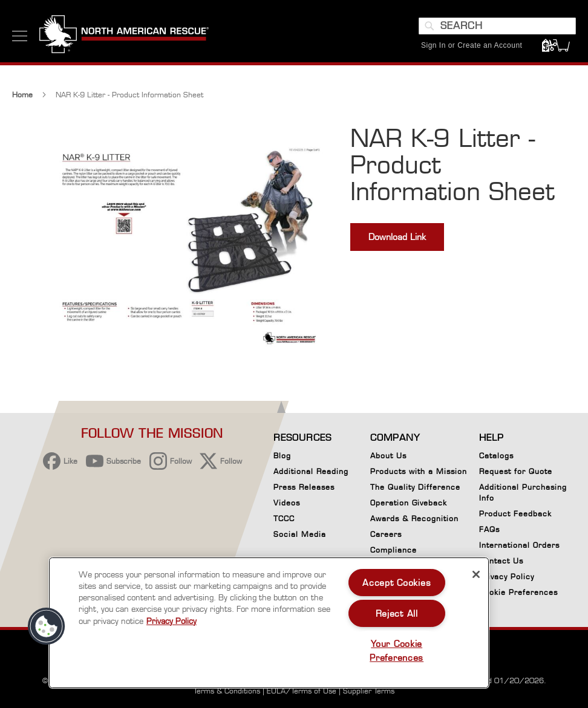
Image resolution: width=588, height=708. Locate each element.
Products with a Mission (419, 471)
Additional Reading (311, 471)
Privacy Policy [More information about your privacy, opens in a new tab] (171, 621)
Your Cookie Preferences (397, 651)
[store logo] (124, 36)
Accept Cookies (397, 583)
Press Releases (304, 487)
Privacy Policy (507, 576)
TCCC (284, 518)
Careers (386, 534)
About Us (388, 456)
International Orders (519, 545)
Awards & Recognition (414, 518)
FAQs (489, 529)
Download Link (397, 237)
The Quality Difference (415, 487)
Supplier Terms (369, 691)
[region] (269, 623)
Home (22, 95)
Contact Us (501, 561)
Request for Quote (516, 471)
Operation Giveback (409, 503)
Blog (282, 456)
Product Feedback (515, 514)
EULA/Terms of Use (302, 691)
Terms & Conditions (227, 691)
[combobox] (497, 26)
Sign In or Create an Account (472, 45)
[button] (47, 626)
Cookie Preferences (518, 594)
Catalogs (496, 456)
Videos (287, 503)
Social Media (300, 534)
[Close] (476, 574)
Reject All (397, 613)
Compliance (394, 550)
